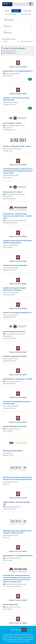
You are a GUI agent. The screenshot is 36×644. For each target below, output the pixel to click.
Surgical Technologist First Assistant (15, 426)
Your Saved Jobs (26, 14)
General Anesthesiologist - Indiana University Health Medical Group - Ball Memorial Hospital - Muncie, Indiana (18, 171)
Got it (24, 630)
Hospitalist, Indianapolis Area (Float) (15, 356)
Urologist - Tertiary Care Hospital (14, 48)
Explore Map (27, 11)
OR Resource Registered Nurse (13, 451)
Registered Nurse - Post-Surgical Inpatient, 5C (18, 71)
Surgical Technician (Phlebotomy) (14, 331)
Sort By (5, 41)
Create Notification (27, 41)
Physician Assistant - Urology (12, 192)
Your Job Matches (10, 14)
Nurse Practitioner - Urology (12, 123)
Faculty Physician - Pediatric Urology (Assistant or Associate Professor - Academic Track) (18, 216)
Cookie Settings (15, 630)
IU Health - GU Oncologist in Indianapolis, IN (17, 313)
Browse (16, 11)
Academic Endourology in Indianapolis (15, 265)
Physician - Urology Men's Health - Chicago (17, 146)
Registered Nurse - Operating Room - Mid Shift (18, 379)
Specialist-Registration (11, 604)
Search (7, 11)
